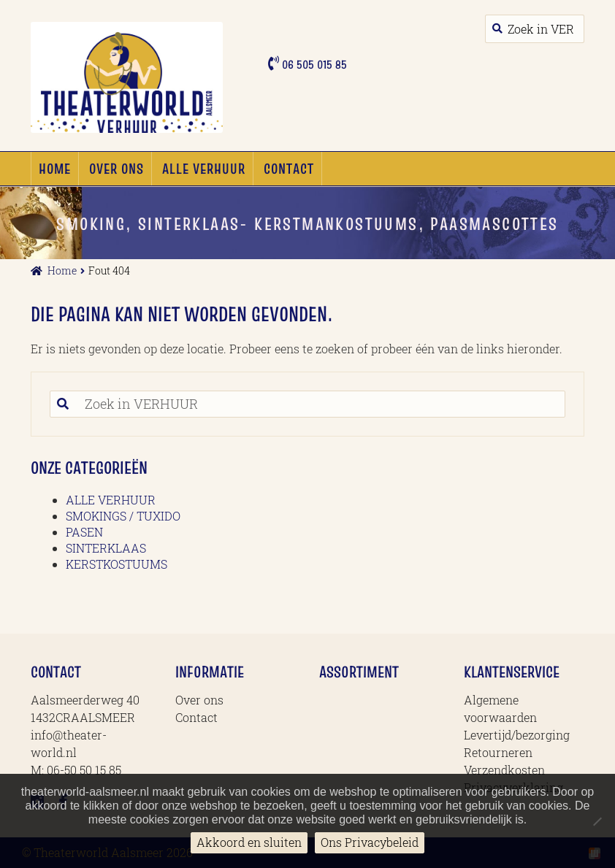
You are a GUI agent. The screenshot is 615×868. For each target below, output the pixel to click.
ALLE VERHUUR (204, 169)
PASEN (84, 532)
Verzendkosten (504, 770)
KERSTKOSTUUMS (116, 564)
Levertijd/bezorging (517, 735)
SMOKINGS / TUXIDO (123, 516)
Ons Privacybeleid (370, 842)
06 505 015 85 (313, 64)
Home (55, 169)
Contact (289, 169)
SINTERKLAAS (106, 548)
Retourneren (498, 752)
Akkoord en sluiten (249, 842)
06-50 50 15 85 (84, 770)
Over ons (116, 169)
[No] (597, 821)
